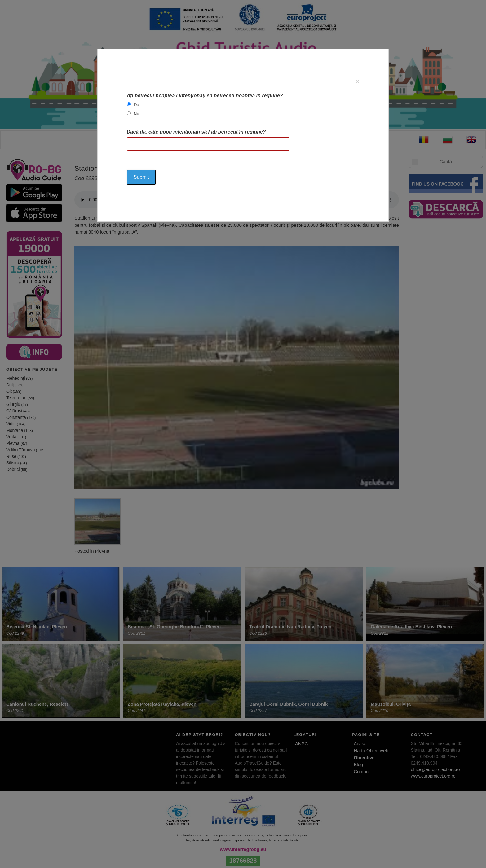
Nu (136, 114)
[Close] (357, 81)
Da (136, 105)
